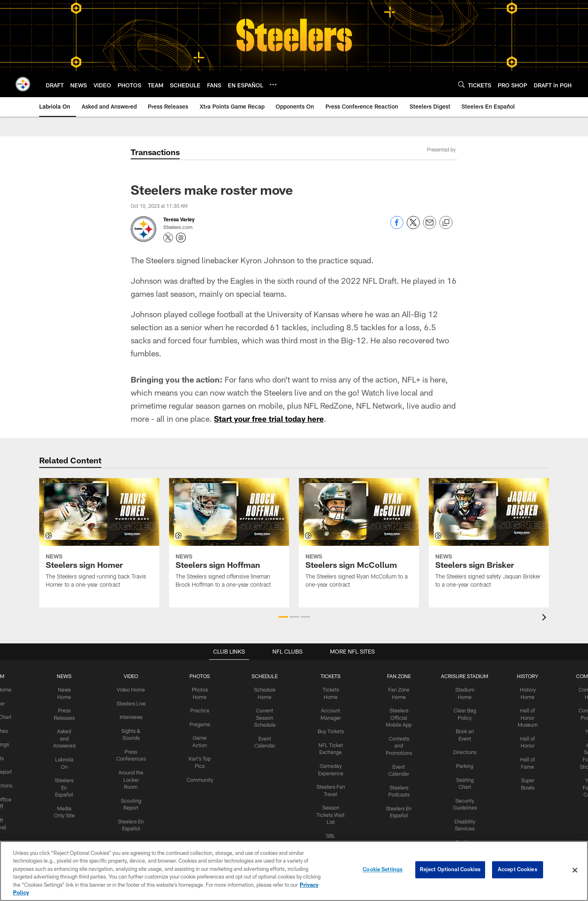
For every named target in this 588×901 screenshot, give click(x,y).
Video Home (133, 689)
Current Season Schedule (265, 716)
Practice (201, 710)
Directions (461, 750)
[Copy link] (446, 223)
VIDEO (133, 676)
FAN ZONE (396, 676)
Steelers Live (133, 703)
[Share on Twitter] (413, 227)
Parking (462, 763)
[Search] (461, 84)
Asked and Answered (67, 737)
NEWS (67, 676)
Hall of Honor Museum (524, 716)
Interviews (133, 716)
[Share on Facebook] (397, 227)
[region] (294, 871)
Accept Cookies (518, 870)
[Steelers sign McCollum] (359, 538)
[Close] (575, 870)
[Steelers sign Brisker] (489, 538)
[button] (283, 617)
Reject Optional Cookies (450, 870)
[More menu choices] (273, 85)
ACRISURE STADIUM (461, 676)
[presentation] (546, 618)
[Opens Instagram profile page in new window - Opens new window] (181, 238)
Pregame (200, 723)
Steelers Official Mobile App (396, 716)
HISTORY (524, 676)
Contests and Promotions (396, 743)
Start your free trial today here (272, 418)
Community (201, 777)
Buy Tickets (329, 730)
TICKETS (329, 676)
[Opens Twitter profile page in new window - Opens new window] (168, 238)
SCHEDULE (265, 676)
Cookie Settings (383, 870)
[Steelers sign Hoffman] (229, 538)
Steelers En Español (67, 784)
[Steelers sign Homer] (99, 538)
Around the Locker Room (133, 777)
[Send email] (430, 227)
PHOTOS (201, 676)
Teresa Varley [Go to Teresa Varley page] (179, 219)
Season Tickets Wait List (329, 811)
